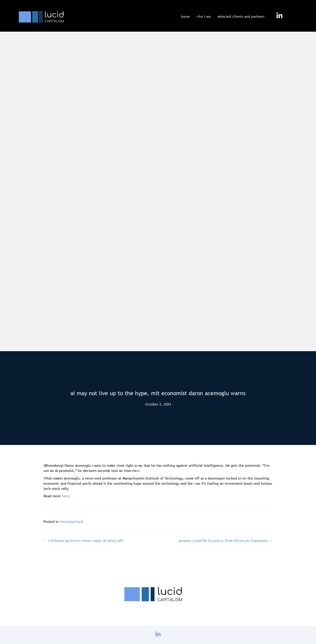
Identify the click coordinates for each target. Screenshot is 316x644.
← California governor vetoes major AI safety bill (83, 541)
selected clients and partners (241, 16)
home (185, 16)
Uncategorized (71, 521)
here (66, 496)
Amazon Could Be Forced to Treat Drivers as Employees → (226, 541)
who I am (204, 16)
